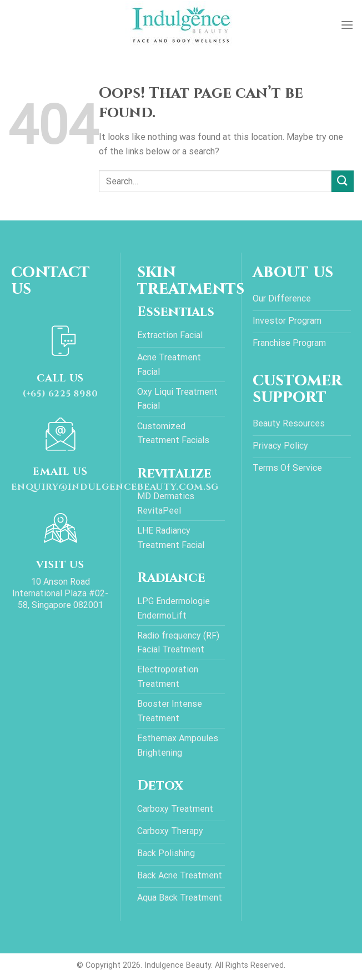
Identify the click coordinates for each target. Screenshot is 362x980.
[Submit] (343, 181)
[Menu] (347, 25)
